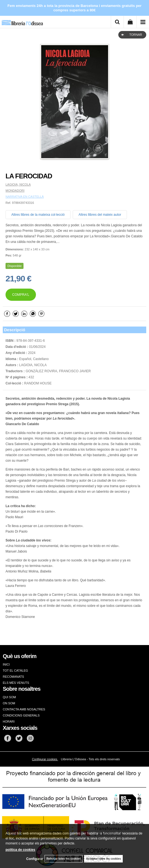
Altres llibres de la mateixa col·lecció (38, 215)
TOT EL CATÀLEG (15, 671)
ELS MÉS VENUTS (16, 683)
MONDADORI (15, 191)
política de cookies (20, 850)
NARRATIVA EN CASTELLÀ (25, 197)
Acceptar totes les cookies (103, 859)
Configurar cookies (45, 759)
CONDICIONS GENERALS (21, 715)
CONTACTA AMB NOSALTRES (24, 709)
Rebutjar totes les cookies (64, 859)
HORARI (9, 721)
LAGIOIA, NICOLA (18, 184)
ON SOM (9, 703)
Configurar (35, 859)
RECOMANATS (13, 677)
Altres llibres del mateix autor (100, 215)
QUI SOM (9, 697)
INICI (6, 664)
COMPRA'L (21, 295)
